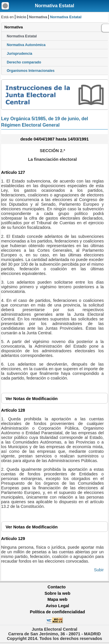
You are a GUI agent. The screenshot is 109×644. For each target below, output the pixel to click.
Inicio (21, 17)
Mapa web (57, 599)
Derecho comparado (24, 62)
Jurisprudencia (19, 54)
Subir (99, 570)
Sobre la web (57, 593)
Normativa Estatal (54, 6)
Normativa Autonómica (26, 45)
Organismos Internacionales (31, 71)
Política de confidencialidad (58, 612)
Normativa (38, 17)
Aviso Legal (57, 606)
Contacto (57, 587)
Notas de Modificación (32, 399)
